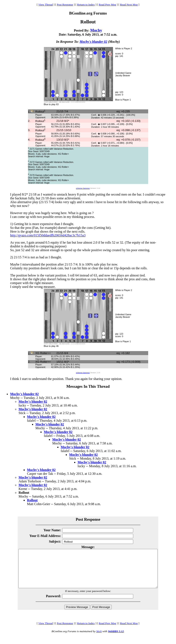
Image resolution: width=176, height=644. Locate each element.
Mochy (96, 30)
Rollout (32, 500)
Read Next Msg (129, 5)
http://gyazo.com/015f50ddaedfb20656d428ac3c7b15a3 (48, 235)
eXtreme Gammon (83, 188)
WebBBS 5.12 (116, 639)
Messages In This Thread (88, 386)
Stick (99, 639)
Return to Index (86, 5)
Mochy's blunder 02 (93, 42)
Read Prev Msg (107, 5)
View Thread (46, 5)
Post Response (65, 5)
